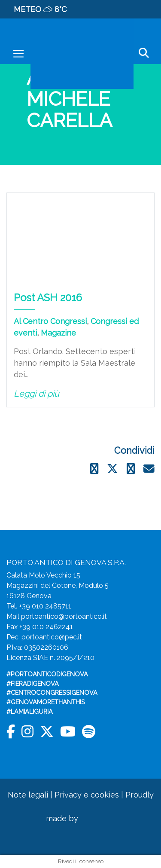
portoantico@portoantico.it (64, 616)
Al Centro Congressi (50, 321)
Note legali (28, 795)
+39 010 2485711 (45, 606)
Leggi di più (36, 394)
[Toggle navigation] (18, 54)
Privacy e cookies (87, 795)
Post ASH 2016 (48, 298)
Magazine (58, 333)
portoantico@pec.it (52, 637)
